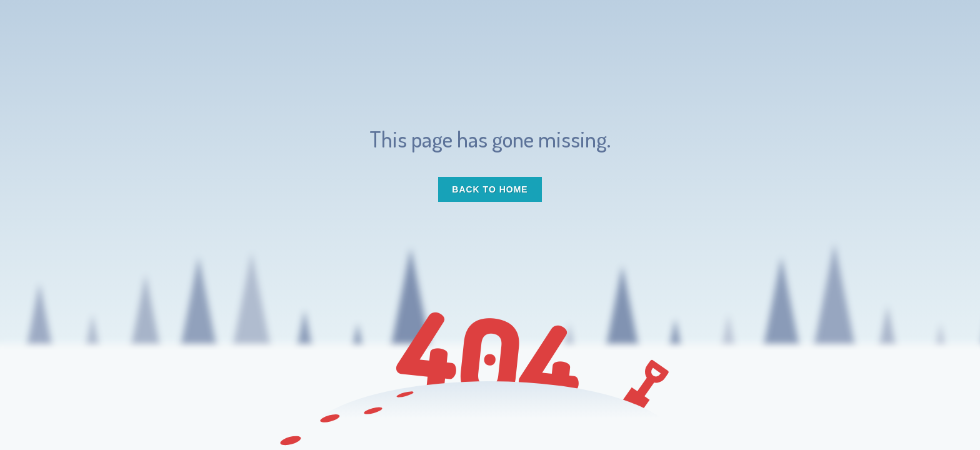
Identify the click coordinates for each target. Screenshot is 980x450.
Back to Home (490, 189)
